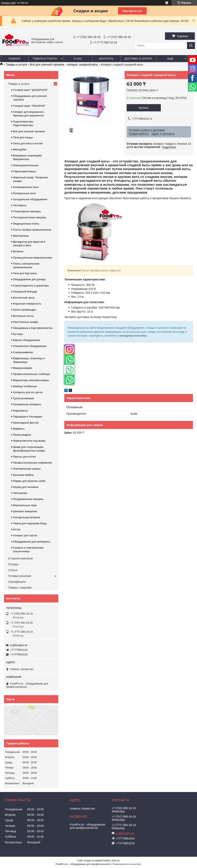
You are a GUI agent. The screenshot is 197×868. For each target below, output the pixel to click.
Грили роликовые (24, 398)
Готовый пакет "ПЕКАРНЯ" (29, 106)
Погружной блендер (25, 292)
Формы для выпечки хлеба (29, 481)
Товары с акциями (20, 588)
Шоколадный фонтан (26, 423)
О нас (78, 59)
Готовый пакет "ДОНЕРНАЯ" (30, 90)
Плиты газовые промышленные (32, 230)
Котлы (17, 529)
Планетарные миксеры (27, 211)
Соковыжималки (23, 352)
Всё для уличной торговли (47, 65)
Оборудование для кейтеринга (32, 542)
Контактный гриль (24, 298)
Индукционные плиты (26, 224)
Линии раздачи (22, 435)
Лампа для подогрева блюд (30, 523)
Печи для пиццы (23, 137)
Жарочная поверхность (27, 304)
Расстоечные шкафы (26, 322)
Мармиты (19, 429)
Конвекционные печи (26, 187)
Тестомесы (20, 205)
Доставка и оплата (138, 59)
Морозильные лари (25, 505)
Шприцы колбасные (25, 386)
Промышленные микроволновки (33, 258)
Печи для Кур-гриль (25, 273)
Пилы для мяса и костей (28, 143)
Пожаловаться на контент (127, 864)
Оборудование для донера (29, 279)
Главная (14, 59)
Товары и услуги (45, 59)
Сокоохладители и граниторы (31, 286)
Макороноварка (23, 368)
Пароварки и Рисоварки (28, 417)
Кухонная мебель (24, 475)
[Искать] (191, 46)
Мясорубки (20, 149)
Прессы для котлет (25, 457)
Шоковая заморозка (25, 511)
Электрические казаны (27, 469)
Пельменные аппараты (27, 404)
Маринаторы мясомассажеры (31, 380)
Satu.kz (116, 861)
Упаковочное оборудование (30, 346)
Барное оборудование (27, 340)
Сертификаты (17, 582)
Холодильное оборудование (30, 199)
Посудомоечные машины (28, 499)
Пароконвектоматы (25, 171)
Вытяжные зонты (23, 316)
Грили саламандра (24, 310)
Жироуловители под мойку (29, 441)
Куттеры (18, 334)
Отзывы (13, 564)
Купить (144, 108)
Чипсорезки (20, 493)
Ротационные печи (24, 193)
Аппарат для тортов (25, 535)
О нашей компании (20, 558)
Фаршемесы (21, 411)
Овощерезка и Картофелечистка (33, 328)
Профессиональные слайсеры (32, 374)
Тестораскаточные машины (30, 217)
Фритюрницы (21, 236)
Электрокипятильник (26, 165)
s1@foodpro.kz (19, 645)
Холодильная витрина (26, 517)
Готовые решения (20, 576)
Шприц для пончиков (26, 487)
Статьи (13, 570)
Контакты (106, 59)
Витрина (18, 251)
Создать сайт (8, 3)
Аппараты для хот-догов (28, 392)
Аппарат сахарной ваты (83, 65)
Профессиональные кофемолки (32, 463)
